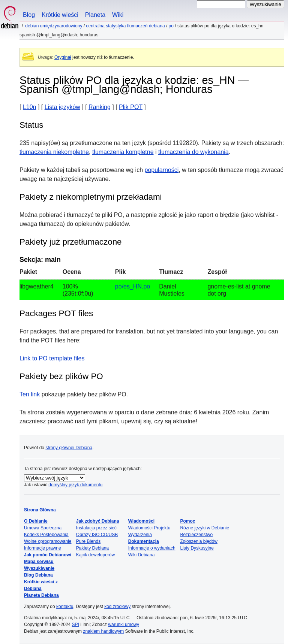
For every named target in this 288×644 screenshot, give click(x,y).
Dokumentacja (144, 541)
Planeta (95, 15)
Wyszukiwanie (39, 568)
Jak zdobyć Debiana (98, 521)
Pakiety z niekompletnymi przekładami (91, 197)
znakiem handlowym (103, 631)
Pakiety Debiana (92, 548)
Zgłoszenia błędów (199, 541)
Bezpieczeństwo (196, 535)
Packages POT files (56, 313)
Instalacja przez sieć (96, 528)
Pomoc (187, 521)
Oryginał (63, 57)
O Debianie (36, 521)
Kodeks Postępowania (46, 535)
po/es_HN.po (133, 286)
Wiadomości (142, 521)
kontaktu (65, 607)
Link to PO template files (52, 358)
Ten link (30, 394)
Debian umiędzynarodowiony (54, 26)
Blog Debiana (38, 575)
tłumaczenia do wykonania (193, 152)
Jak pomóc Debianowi (48, 555)
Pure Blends (88, 541)
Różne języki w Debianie (205, 528)
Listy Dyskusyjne (197, 548)
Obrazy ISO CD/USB (97, 535)
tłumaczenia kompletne (123, 152)
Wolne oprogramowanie (48, 541)
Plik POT (131, 107)
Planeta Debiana (41, 595)
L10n (30, 107)
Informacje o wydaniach (152, 548)
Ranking (100, 107)
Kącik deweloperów (95, 555)
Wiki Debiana (142, 555)
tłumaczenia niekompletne (54, 152)
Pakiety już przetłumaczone (71, 242)
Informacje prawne (43, 548)
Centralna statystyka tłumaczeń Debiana (125, 26)
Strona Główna (40, 510)
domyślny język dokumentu (75, 485)
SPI (76, 625)
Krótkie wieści (60, 15)
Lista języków (62, 107)
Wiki (118, 15)
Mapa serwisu (39, 562)
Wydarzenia (140, 535)
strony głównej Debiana (69, 448)
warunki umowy (124, 625)
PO (171, 26)
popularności (162, 170)
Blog (29, 15)
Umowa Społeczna (43, 528)
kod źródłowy (117, 607)
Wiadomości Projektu (149, 528)
